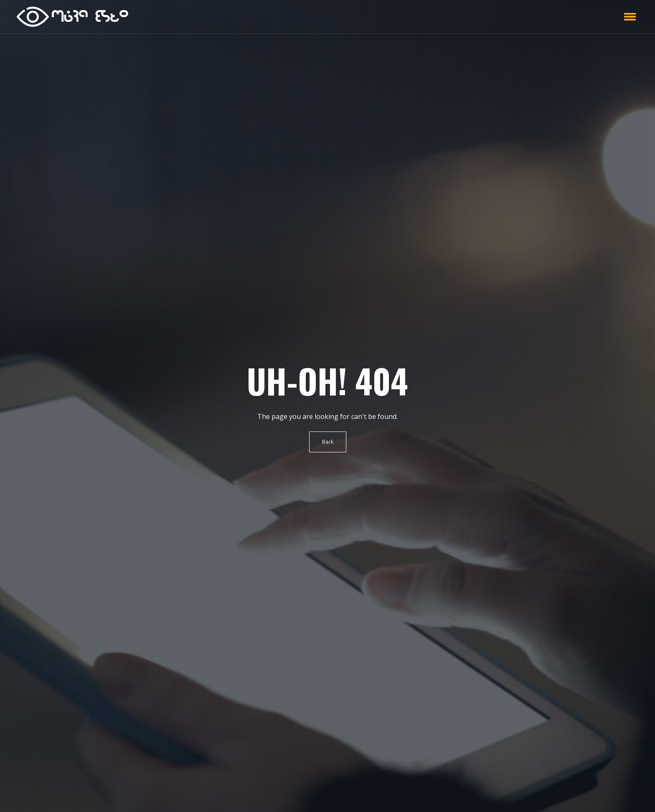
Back (328, 442)
